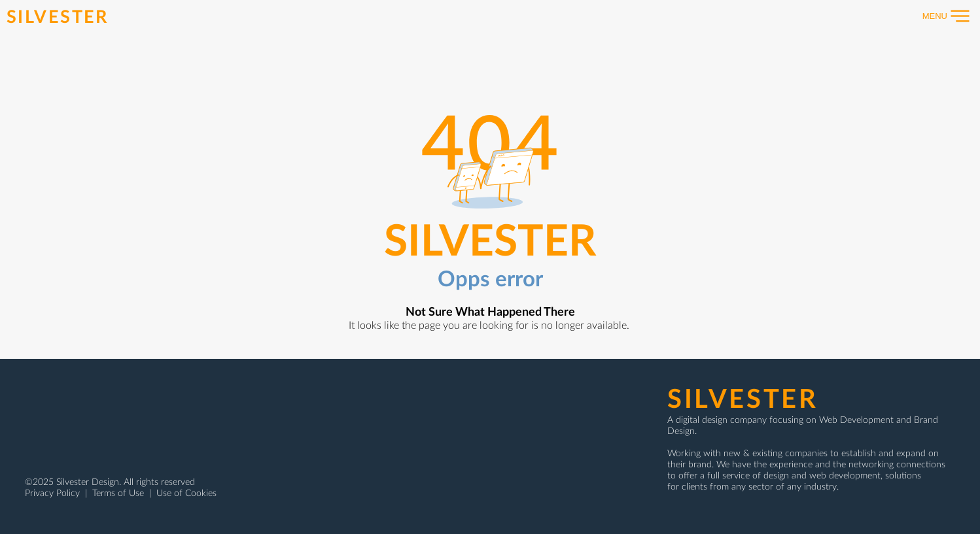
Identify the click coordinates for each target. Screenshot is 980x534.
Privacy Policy (54, 492)
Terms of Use (118, 492)
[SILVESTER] (59, 16)
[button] (939, 16)
